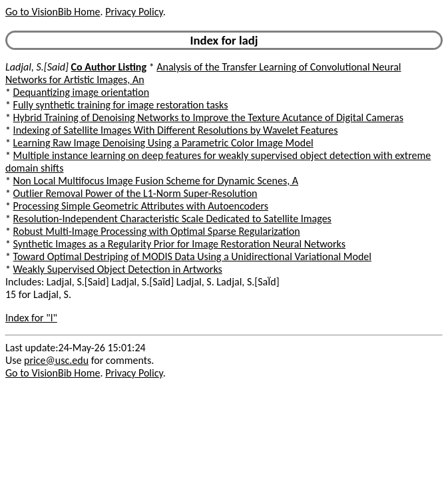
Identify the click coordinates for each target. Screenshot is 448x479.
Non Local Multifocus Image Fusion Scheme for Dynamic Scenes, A (156, 181)
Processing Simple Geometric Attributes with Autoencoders (141, 206)
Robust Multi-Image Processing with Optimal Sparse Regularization (157, 231)
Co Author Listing (109, 67)
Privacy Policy (134, 12)
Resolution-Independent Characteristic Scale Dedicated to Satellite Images (172, 219)
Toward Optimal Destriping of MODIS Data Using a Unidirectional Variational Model (192, 256)
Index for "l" (31, 318)
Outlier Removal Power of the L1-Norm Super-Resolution (135, 193)
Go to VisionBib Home (53, 12)
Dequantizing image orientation (81, 92)
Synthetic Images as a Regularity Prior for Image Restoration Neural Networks (179, 244)
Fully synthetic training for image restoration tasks (121, 105)
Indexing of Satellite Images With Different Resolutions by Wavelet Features (176, 130)
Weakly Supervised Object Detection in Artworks (118, 269)
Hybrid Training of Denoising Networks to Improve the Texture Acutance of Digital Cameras (208, 117)
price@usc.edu (56, 360)
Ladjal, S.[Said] (37, 67)
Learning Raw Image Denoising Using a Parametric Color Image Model (163, 143)
